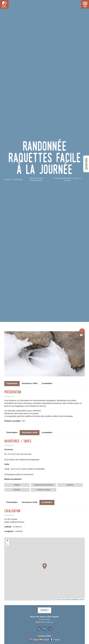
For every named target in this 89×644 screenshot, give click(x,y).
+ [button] (7, 541)
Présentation (12, 433)
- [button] (8, 544)
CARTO (82, 599)
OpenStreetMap (67, 599)
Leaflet (58, 599)
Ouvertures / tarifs (30, 384)
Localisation (47, 384)
